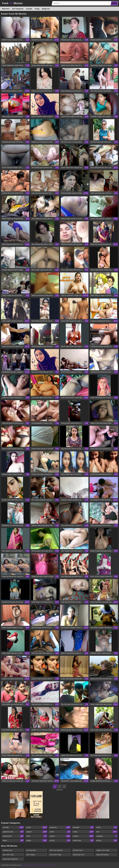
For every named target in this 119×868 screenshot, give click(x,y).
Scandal (29, 9)
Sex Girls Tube (8, 855)
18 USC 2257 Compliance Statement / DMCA (41, 865)
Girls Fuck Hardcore (10, 859)
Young (37, 9)
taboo (13, 840)
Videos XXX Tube (103, 850)
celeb (37, 836)
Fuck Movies (12, 3)
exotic (107, 827)
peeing (107, 840)
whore (60, 832)
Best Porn (6, 9)
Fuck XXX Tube (55, 855)
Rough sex (46, 9)
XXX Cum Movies (56, 850)
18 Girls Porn (78, 850)
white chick (83, 840)
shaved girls (13, 836)
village (37, 840)
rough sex (60, 827)
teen (107, 832)
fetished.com (8, 850)
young (37, 827)
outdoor (83, 836)
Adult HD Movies (102, 855)
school (60, 840)
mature (60, 836)
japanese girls (13, 832)
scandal (13, 827)
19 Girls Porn (31, 850)
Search (114, 3)
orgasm (37, 832)
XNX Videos (31, 855)
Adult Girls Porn (79, 855)
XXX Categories (18, 9)
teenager (83, 827)
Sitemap (24, 865)
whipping (107, 836)
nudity (83, 832)
